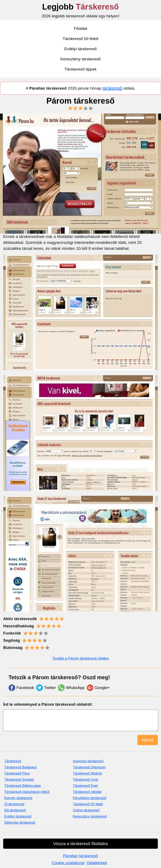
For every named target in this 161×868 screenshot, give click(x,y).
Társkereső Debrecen (89, 767)
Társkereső (13, 761)
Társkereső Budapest (20, 767)
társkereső (112, 88)
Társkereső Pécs (17, 773)
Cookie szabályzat (68, 863)
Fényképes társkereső (90, 798)
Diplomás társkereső (20, 823)
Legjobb (80, 7)
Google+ (98, 688)
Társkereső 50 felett (80, 39)
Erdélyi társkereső (80, 49)
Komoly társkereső (18, 798)
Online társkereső (86, 810)
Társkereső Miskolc (88, 773)
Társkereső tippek (80, 69)
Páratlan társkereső (81, 856)
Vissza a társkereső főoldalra (80, 844)
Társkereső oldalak (87, 792)
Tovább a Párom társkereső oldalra (80, 658)
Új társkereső (14, 804)
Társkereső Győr (85, 780)
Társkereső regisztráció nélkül (27, 792)
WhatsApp (71, 688)
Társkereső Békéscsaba (23, 786)
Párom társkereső (80, 103)
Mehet (148, 740)
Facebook (21, 688)
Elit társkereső (15, 810)
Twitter (46, 688)
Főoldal (80, 28)
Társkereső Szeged (19, 780)
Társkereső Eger (85, 786)
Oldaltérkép (97, 863)
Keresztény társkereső (80, 59)
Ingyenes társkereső (88, 761)
